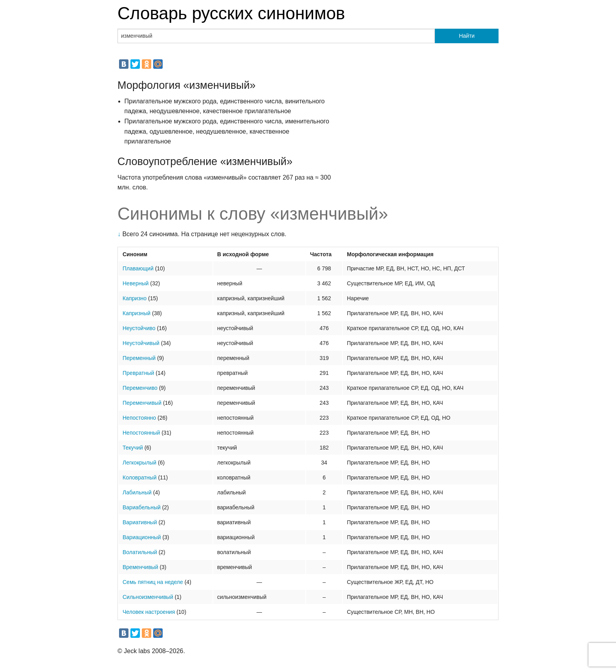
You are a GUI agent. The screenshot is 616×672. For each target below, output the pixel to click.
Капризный (137, 313)
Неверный (136, 283)
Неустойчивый (141, 343)
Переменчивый (142, 403)
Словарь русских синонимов (231, 13)
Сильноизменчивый (148, 597)
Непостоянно (139, 418)
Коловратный (139, 477)
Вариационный (142, 537)
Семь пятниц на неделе (153, 582)
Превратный (138, 373)
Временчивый (140, 567)
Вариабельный (142, 507)
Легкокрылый (139, 463)
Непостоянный (141, 433)
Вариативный (140, 522)
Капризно (135, 298)
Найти (467, 36)
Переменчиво (140, 388)
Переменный (139, 358)
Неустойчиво (139, 328)
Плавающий (138, 268)
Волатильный (140, 552)
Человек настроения (149, 612)
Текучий (133, 448)
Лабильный (137, 492)
